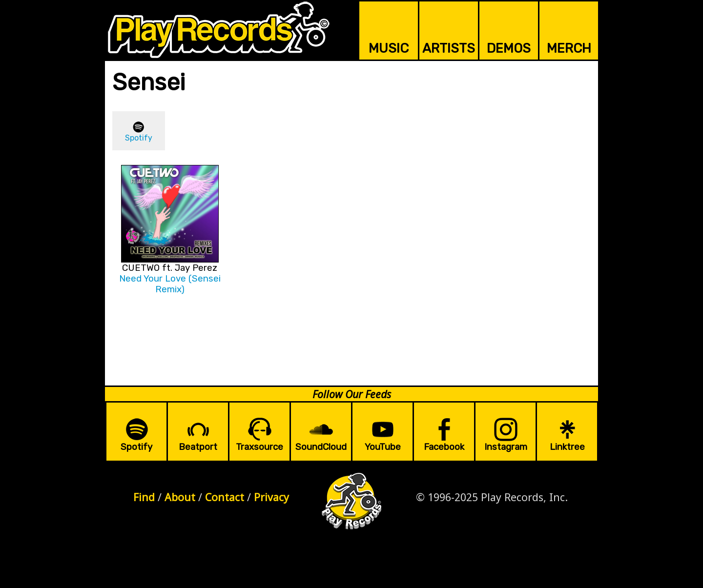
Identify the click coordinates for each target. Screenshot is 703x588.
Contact (225, 497)
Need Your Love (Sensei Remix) (170, 284)
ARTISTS (449, 48)
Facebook (444, 447)
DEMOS (509, 48)
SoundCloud (321, 447)
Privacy (271, 497)
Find (144, 497)
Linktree (567, 447)
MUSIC (389, 48)
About (180, 497)
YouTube (383, 447)
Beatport (198, 447)
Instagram (506, 447)
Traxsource (259, 447)
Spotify (139, 138)
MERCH (569, 48)
